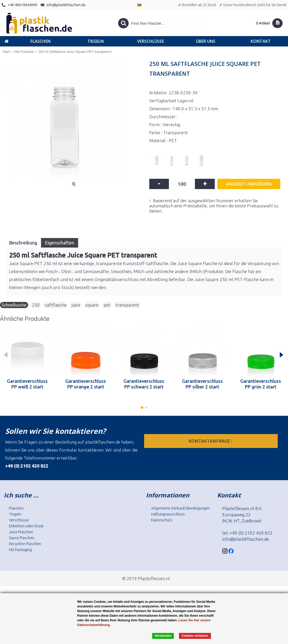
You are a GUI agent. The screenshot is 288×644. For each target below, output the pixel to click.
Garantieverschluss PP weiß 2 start (27, 384)
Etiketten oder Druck (26, 526)
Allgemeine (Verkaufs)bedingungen (180, 508)
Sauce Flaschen (22, 538)
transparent (127, 305)
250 (36, 305)
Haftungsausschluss (168, 514)
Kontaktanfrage (211, 441)
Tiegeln (15, 514)
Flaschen (16, 508)
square (92, 305)
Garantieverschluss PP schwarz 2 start (144, 384)
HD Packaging (20, 550)
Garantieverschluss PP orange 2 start (86, 384)
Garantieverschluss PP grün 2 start (261, 384)
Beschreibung (23, 243)
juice (76, 305)
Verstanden (163, 636)
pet (107, 305)
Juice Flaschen (21, 532)
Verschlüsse (19, 520)
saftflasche (56, 305)
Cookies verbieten (195, 636)
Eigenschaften (60, 243)
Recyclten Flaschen (25, 544)
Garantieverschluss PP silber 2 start (202, 384)
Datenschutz (162, 520)
